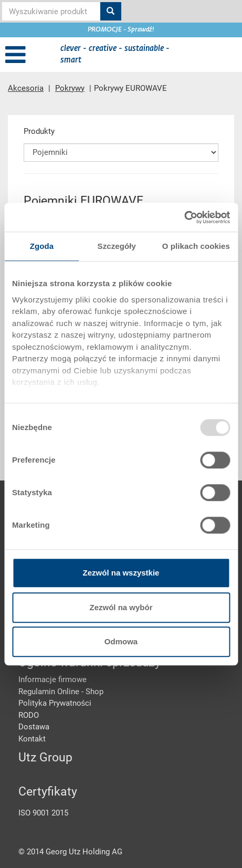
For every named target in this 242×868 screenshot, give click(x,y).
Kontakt (32, 739)
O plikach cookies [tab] (196, 246)
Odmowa (121, 641)
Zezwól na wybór (121, 607)
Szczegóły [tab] (117, 246)
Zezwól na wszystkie (121, 573)
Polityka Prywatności (55, 703)
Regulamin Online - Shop (61, 692)
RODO (29, 715)
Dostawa (34, 727)
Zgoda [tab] (42, 246)
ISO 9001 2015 (43, 813)
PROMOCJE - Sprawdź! (121, 30)
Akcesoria (26, 88)
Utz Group (45, 757)
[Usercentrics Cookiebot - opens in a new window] (184, 217)
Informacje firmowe (52, 679)
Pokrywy (70, 88)
